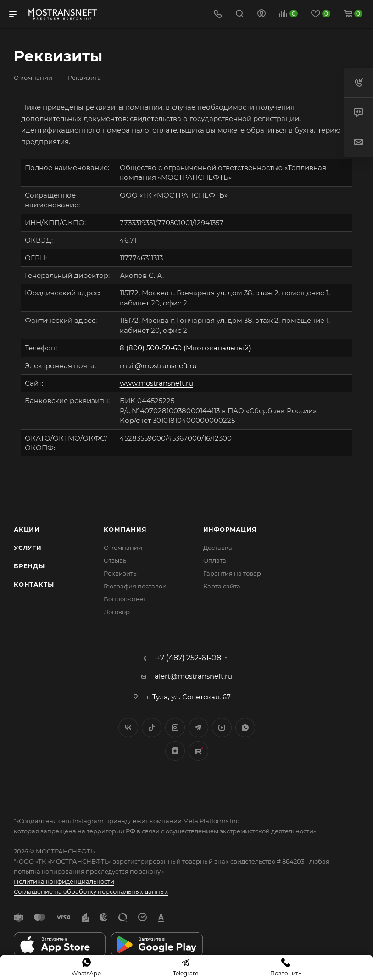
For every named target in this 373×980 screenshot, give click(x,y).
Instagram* (175, 728)
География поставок (135, 586)
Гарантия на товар (232, 573)
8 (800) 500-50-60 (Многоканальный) (185, 348)
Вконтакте (128, 728)
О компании (123, 548)
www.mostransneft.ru (156, 383)
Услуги (28, 548)
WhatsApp (245, 728)
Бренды (29, 566)
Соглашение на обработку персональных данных (91, 891)
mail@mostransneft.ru (158, 366)
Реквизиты (121, 573)
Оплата (215, 560)
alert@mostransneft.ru (193, 676)
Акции (27, 529)
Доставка (218, 548)
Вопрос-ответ (125, 599)
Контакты (34, 584)
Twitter (152, 728)
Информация (230, 529)
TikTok (198, 751)
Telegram (198, 728)
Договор (117, 612)
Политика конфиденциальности (64, 881)
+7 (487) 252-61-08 (189, 658)
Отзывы (116, 560)
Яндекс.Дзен (175, 751)
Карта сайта (222, 586)
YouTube (222, 728)
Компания (125, 529)
